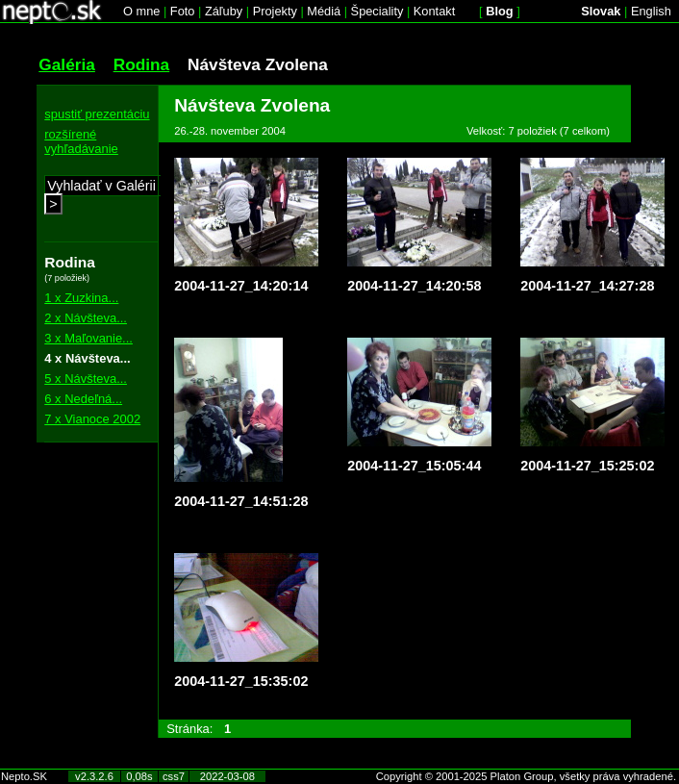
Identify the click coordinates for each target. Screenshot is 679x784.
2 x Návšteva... (86, 318)
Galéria (67, 64)
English (651, 11)
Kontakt (434, 11)
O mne (141, 11)
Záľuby (224, 11)
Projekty (275, 11)
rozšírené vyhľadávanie (81, 141)
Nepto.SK (24, 776)
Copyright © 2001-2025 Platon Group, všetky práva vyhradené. (526, 776)
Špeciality (377, 11)
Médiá (324, 11)
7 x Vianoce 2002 (92, 419)
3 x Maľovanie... (88, 338)
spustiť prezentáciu (97, 114)
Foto (183, 11)
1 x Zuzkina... (81, 298)
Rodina (142, 64)
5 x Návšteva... (86, 379)
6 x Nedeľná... (83, 399)
